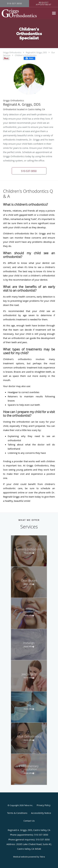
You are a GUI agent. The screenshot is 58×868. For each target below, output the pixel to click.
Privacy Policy (44, 805)
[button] (29, 171)
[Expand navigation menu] (54, 13)
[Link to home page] (25, 13)
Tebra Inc (28, 805)
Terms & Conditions (17, 813)
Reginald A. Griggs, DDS (36, 52)
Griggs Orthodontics (12, 52)
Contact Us (29, 821)
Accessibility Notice (41, 813)
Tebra (42, 857)
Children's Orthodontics (26, 55)
